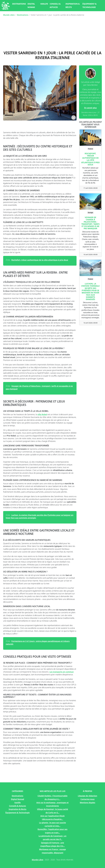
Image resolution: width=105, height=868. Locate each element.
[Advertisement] (52, 34)
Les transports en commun (62, 672)
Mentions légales (87, 803)
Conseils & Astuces (55, 5)
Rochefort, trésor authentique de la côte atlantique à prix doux (40, 260)
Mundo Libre (9, 15)
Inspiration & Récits (73, 5)
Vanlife (44, 4)
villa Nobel (42, 414)
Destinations (19, 4)
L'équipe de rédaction (88, 796)
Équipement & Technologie (89, 5)
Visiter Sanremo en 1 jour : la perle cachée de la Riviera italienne (52, 55)
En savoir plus (90, 108)
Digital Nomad (31, 5)
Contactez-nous (88, 799)
